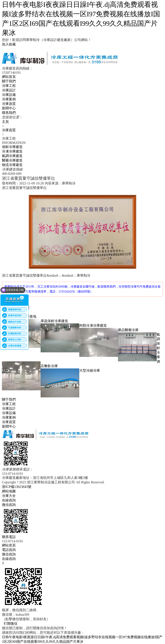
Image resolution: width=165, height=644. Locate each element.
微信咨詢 (9, 554)
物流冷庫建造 (12, 165)
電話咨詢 (9, 550)
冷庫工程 (9, 86)
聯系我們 (9, 113)
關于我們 (9, 81)
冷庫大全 (9, 496)
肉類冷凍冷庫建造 (93, 325)
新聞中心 (9, 108)
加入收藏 (9, 44)
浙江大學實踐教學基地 (19, 316)
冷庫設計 (9, 90)
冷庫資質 (9, 130)
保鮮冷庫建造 (12, 147)
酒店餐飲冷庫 (100, 364)
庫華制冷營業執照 (16, 307)
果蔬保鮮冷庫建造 (54, 321)
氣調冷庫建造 (12, 156)
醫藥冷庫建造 (12, 160)
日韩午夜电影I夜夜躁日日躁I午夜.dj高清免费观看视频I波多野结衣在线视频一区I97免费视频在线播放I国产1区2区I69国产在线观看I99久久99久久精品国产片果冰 (81, 19)
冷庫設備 (9, 95)
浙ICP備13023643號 (17, 487)
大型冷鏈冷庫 (90, 370)
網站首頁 (9, 77)
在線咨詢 (9, 559)
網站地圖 (9, 491)
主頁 (5, 122)
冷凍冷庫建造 (12, 151)
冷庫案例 (9, 99)
